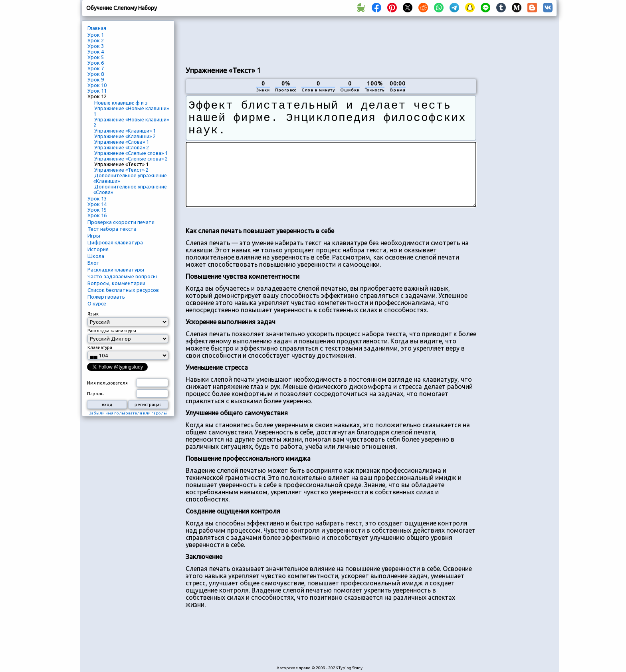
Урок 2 (96, 40)
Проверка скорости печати (121, 222)
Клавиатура (100, 347)
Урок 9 (96, 79)
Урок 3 (96, 46)
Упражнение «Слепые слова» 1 (131, 153)
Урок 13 (97, 198)
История (98, 249)
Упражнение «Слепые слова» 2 (131, 159)
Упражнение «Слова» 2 (122, 147)
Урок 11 (97, 91)
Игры (94, 236)
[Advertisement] (331, 40)
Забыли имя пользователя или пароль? (128, 413)
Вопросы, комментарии (116, 283)
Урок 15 (97, 210)
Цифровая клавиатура (115, 242)
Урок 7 (96, 68)
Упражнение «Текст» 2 (121, 170)
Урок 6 (96, 63)
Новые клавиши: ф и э (121, 103)
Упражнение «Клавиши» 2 (125, 136)
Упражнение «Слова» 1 (122, 142)
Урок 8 (96, 74)
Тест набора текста (112, 229)
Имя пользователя (107, 383)
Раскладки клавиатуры (116, 270)
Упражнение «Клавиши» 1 (125, 131)
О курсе (97, 303)
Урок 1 (96, 35)
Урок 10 (97, 85)
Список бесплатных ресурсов (123, 290)
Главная (97, 28)
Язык (93, 314)
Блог (93, 263)
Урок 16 (97, 215)
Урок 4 (96, 52)
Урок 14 (97, 204)
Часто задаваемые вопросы (122, 276)
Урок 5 (96, 57)
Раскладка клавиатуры (112, 331)
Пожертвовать (106, 297)
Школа (96, 256)
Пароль (95, 394)
